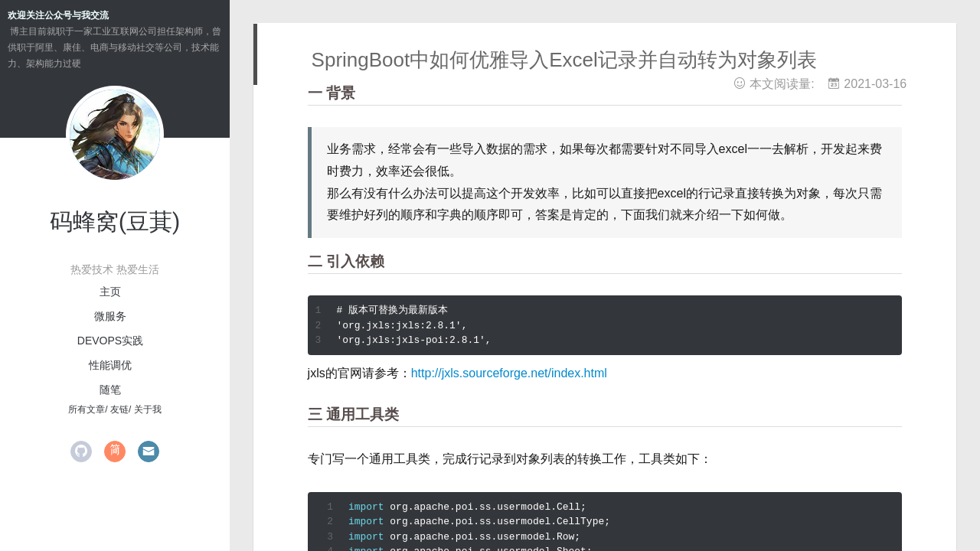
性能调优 (110, 365)
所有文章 (87, 409)
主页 (110, 292)
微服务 (110, 316)
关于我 (148, 409)
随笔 (110, 390)
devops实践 (110, 341)
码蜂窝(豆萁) (115, 222)
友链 (119, 409)
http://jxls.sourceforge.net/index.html (509, 373)
